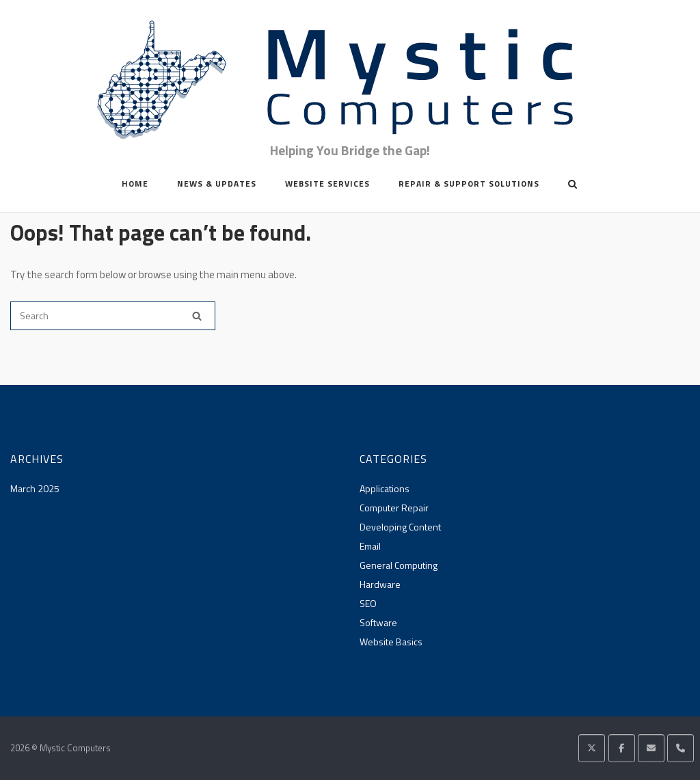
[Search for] (113, 316)
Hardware (380, 584)
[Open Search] (573, 185)
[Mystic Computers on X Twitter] (592, 748)
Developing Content (400, 527)
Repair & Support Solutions (469, 184)
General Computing (399, 565)
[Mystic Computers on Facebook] (622, 748)
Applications (385, 488)
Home (135, 184)
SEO (368, 603)
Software (378, 622)
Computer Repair (394, 508)
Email (370, 546)
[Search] (197, 316)
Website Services (327, 184)
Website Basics (391, 642)
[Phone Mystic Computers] (681, 748)
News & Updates (217, 184)
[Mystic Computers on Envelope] (651, 748)
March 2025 (35, 488)
